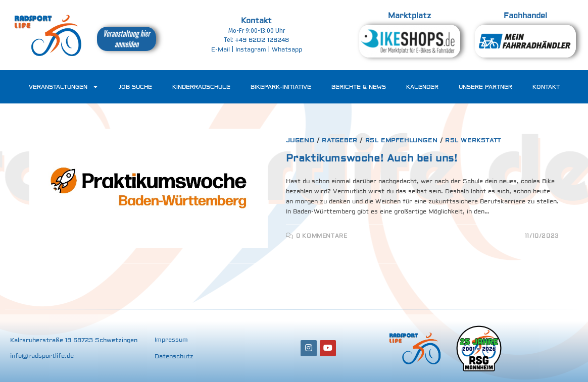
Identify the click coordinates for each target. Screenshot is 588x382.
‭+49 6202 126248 (262, 40)
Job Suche (135, 87)
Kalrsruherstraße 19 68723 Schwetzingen (74, 340)
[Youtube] (328, 348)
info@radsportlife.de (42, 356)
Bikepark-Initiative (281, 87)
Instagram (251, 50)
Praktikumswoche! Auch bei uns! (372, 158)
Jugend (300, 141)
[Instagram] (309, 348)
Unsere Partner (485, 87)
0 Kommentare (322, 236)
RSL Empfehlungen (402, 141)
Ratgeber (340, 141)
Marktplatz (409, 16)
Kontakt (256, 21)
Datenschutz (174, 357)
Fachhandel (525, 16)
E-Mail (220, 50)
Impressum (171, 340)
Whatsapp (287, 50)
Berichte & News (359, 87)
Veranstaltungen (64, 87)
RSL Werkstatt (473, 141)
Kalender (422, 87)
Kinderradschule (201, 87)
